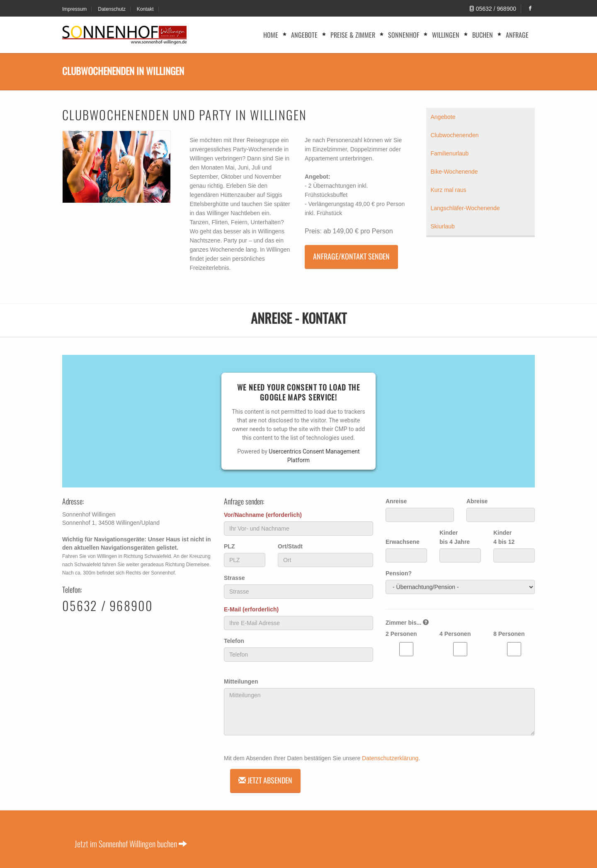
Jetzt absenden (265, 780)
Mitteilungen (241, 681)
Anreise (396, 501)
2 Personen (401, 634)
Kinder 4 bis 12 (504, 537)
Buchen (483, 35)
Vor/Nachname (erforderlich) (263, 515)
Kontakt (145, 9)
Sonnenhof (404, 35)
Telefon (234, 641)
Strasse (234, 578)
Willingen (446, 35)
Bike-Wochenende (454, 172)
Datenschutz (112, 9)
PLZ (229, 546)
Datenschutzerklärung (390, 758)
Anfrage (517, 35)
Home (271, 35)
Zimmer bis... (407, 623)
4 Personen (455, 634)
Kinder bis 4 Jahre (455, 537)
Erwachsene (403, 542)
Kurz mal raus (449, 190)
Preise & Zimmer (353, 35)
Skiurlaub (443, 226)
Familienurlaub (450, 153)
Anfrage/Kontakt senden (351, 256)
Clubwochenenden (455, 135)
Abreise (477, 501)
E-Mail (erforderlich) (251, 609)
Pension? (399, 573)
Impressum (74, 9)
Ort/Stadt (290, 546)
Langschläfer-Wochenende (465, 208)
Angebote (304, 35)
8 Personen (509, 634)
